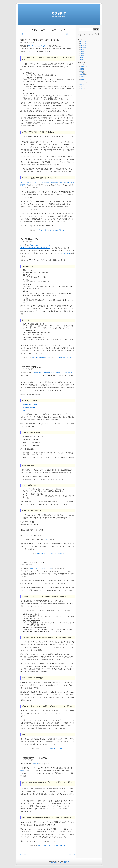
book (81, 65)
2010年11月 (83, 43)
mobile (44, 358)
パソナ (31, 771)
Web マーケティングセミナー (38, 46)
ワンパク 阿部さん (27, 182)
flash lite (38, 358)
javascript (83, 75)
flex (39, 846)
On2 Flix (25, 410)
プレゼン (82, 85)
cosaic (59, 13)
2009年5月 (83, 57)
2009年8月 (83, 51)
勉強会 (36, 764)
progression (83, 78)
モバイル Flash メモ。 (30, 239)
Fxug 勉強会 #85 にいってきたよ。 (35, 758)
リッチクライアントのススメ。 (33, 562)
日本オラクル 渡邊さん (46, 132)
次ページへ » (71, 34)
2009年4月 (83, 59)
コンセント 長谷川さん (42, 182)
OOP (22, 771)
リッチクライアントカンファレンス (40, 568)
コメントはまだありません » (56, 230)
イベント (44, 230)
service (82, 79)
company (82, 67)
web (39, 230)
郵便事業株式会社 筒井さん (60, 182)
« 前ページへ (24, 34)
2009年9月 (83, 49)
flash (33, 358)
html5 (81, 73)
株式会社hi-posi (66, 253)
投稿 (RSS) (54, 863)
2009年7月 (83, 53)
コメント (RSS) (63, 863)
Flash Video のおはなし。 (31, 367)
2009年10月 (83, 47)
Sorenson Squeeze (29, 408)
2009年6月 (83, 55)
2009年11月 (83, 45)
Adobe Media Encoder (30, 405)
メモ (81, 87)
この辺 (47, 539)
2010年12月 (83, 41)
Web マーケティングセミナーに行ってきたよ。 (40, 40)
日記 (81, 89)
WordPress (67, 861)
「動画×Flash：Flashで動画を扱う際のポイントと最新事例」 (53, 373)
